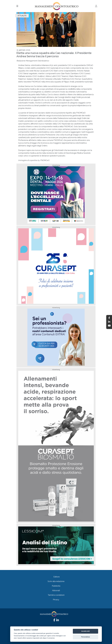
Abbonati (56, 590)
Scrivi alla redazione (56, 581)
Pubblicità (56, 586)
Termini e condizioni (56, 595)
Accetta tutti (85, 631)
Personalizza (86, 637)
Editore (57, 577)
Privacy (56, 600)
